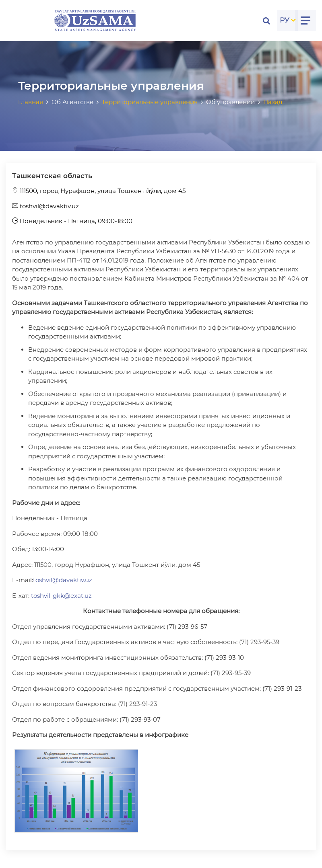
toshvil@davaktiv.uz (45, 206)
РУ (285, 20)
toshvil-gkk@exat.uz (61, 596)
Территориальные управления (150, 102)
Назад (273, 102)
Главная (31, 102)
